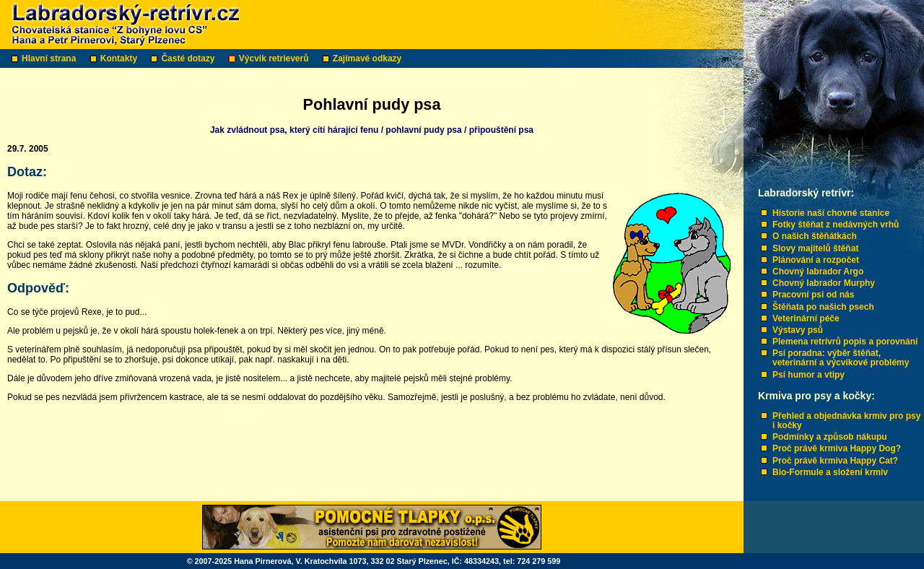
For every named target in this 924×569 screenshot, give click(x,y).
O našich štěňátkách (815, 236)
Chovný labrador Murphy (824, 283)
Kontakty (120, 58)
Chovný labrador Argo (818, 272)
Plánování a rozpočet (816, 260)
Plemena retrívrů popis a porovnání (845, 342)
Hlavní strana (50, 58)
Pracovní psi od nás (813, 295)
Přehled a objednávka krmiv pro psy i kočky (846, 421)
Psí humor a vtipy (808, 375)
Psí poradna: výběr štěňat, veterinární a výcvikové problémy (841, 358)
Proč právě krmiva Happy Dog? (837, 448)
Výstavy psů (798, 330)
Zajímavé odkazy (369, 58)
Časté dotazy (189, 58)
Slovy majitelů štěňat (815, 248)
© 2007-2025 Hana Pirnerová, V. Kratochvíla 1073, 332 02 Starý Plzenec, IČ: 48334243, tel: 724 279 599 (374, 561)
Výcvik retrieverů (275, 58)
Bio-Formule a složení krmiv (830, 472)
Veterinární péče (806, 318)
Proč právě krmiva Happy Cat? (835, 461)
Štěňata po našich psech (823, 307)
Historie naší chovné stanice (831, 213)
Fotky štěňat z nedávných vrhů (836, 225)
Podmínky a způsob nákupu (830, 437)
